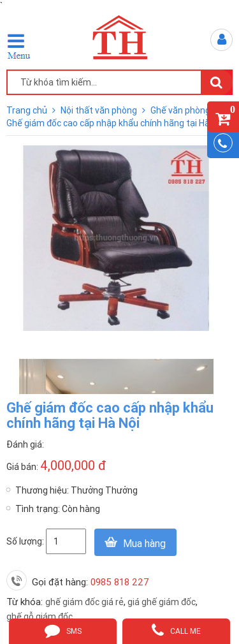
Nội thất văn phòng (100, 110)
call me (176, 630)
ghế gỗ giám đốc (40, 617)
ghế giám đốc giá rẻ (84, 602)
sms (63, 630)
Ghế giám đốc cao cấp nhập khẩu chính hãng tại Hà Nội (115, 123)
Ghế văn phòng (181, 110)
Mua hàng (144, 543)
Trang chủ (28, 110)
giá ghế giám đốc (162, 602)
